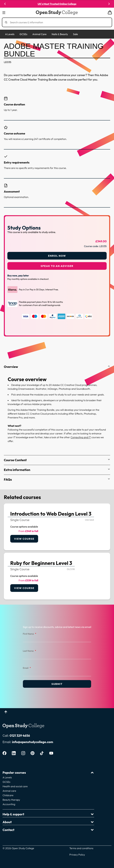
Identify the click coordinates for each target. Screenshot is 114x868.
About (48, 822)
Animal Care (39, 34)
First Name (30, 634)
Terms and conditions (81, 848)
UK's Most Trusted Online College (57, 4)
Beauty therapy (11, 800)
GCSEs (23, 34)
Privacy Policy (77, 855)
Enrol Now (57, 256)
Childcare (8, 795)
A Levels (10, 34)
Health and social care (15, 786)
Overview (57, 367)
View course (24, 539)
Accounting (9, 804)
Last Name (29, 651)
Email (27, 668)
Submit (57, 684)
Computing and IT (81, 437)
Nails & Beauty (60, 34)
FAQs (57, 479)
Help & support (48, 814)
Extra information (57, 470)
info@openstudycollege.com (33, 742)
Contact (48, 830)
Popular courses (48, 773)
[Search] (58, 22)
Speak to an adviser (57, 266)
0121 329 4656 (20, 736)
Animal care (9, 791)
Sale (75, 34)
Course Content (57, 460)
